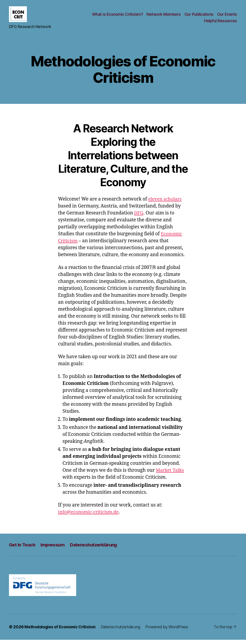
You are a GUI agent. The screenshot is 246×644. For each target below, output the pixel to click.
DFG (139, 217)
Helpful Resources (221, 23)
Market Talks (170, 475)
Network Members (164, 16)
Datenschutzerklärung (96, 549)
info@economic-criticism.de (89, 516)
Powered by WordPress (169, 631)
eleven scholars (165, 204)
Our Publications (199, 16)
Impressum (54, 549)
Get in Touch (23, 549)
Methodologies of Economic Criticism (61, 631)
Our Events (227, 16)
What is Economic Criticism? (118, 16)
